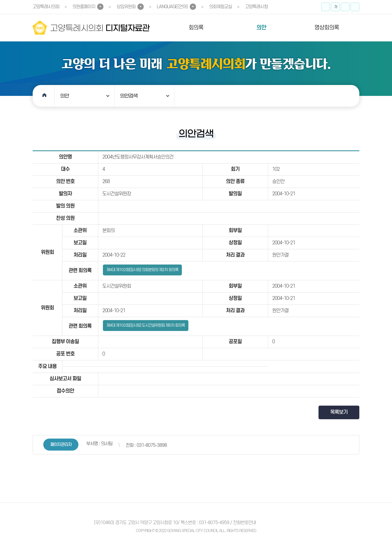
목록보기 (339, 412)
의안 (261, 28)
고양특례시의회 (46, 7)
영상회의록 (327, 28)
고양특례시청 (256, 7)
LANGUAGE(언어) (172, 7)
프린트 (355, 7)
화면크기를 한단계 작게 (345, 7)
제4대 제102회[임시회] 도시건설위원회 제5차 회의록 (146, 325)
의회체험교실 (220, 7)
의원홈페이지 (84, 7)
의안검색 (129, 96)
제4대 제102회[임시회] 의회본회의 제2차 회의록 (142, 270)
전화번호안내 (244, 523)
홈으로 (44, 96)
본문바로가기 (0, 0)
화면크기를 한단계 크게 (326, 7)
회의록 (196, 28)
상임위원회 (126, 7)
